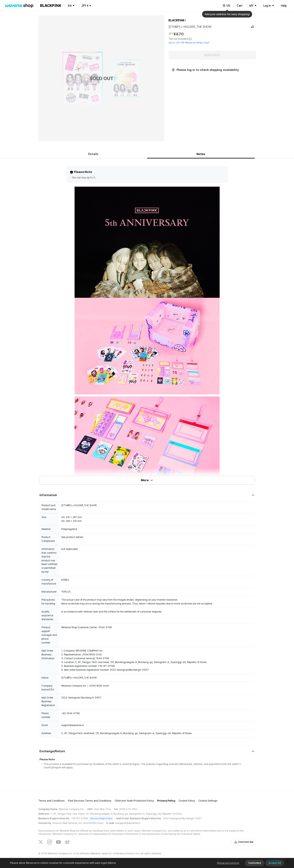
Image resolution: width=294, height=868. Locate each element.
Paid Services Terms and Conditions (90, 801)
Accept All (275, 863)
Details (93, 154)
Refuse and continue (228, 863)
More (147, 480)
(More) (112, 863)
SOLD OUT (212, 55)
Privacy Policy (166, 801)
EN (70, 6)
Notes (201, 154)
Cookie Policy (187, 801)
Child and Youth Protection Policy (134, 801)
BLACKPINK (176, 20)
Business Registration (101, 818)
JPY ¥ (85, 6)
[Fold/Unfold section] (147, 495)
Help (284, 6)
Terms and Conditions (51, 801)
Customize (255, 863)
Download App (244, 842)
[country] (226, 6)
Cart (240, 6)
